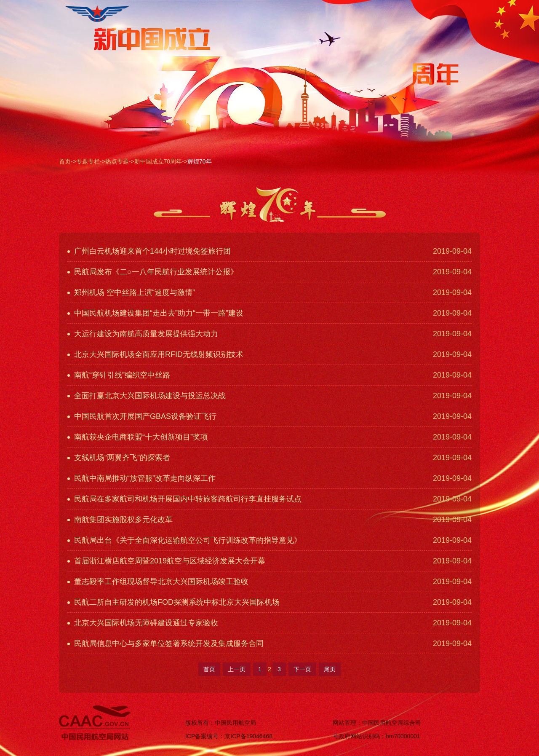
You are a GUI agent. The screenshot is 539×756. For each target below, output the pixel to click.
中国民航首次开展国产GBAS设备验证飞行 (142, 416)
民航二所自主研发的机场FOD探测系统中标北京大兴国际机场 (173, 602)
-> (73, 161)
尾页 (330, 669)
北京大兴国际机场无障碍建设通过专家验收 (143, 623)
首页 (65, 161)
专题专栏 (88, 161)
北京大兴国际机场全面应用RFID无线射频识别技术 (155, 354)
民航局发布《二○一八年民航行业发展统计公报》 (153, 272)
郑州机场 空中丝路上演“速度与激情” (131, 292)
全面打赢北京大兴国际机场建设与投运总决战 (147, 396)
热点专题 (117, 161)
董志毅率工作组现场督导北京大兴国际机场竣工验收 (158, 582)
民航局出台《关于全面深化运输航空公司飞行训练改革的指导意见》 (184, 540)
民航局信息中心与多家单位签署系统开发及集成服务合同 (165, 643)
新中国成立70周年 (158, 161)
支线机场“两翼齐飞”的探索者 (119, 458)
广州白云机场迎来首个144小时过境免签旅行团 (149, 251)
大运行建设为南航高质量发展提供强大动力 (143, 334)
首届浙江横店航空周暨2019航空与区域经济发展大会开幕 (166, 561)
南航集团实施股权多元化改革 (120, 520)
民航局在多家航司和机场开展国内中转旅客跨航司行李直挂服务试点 (184, 499)
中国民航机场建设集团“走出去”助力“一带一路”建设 (155, 313)
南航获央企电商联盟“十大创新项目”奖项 (138, 437)
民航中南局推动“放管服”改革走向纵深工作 (141, 478)
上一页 (237, 669)
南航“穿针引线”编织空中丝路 (119, 375)
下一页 (302, 669)
